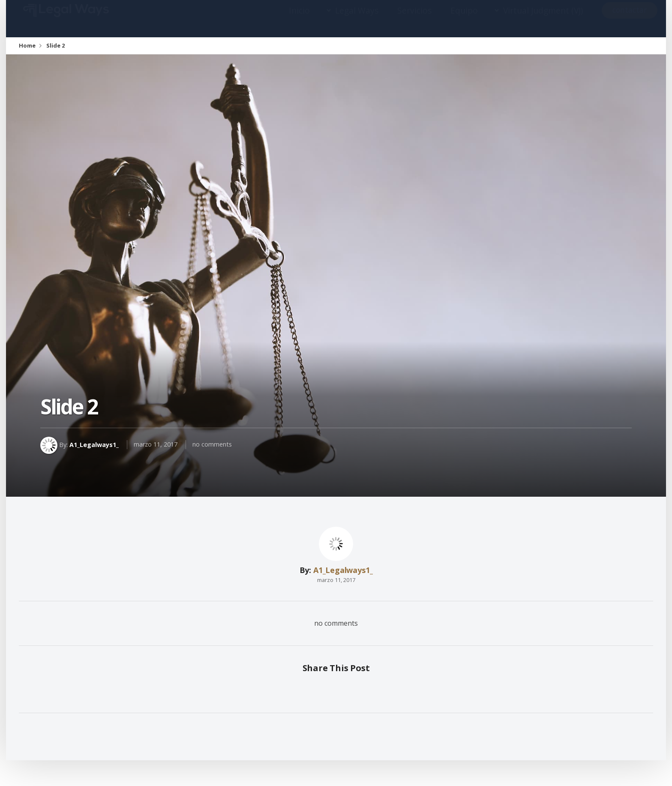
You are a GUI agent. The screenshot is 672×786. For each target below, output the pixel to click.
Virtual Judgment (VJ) (543, 19)
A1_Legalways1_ (94, 444)
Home (27, 45)
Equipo (464, 19)
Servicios (414, 19)
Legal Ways (357, 19)
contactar (630, 18)
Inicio (299, 19)
